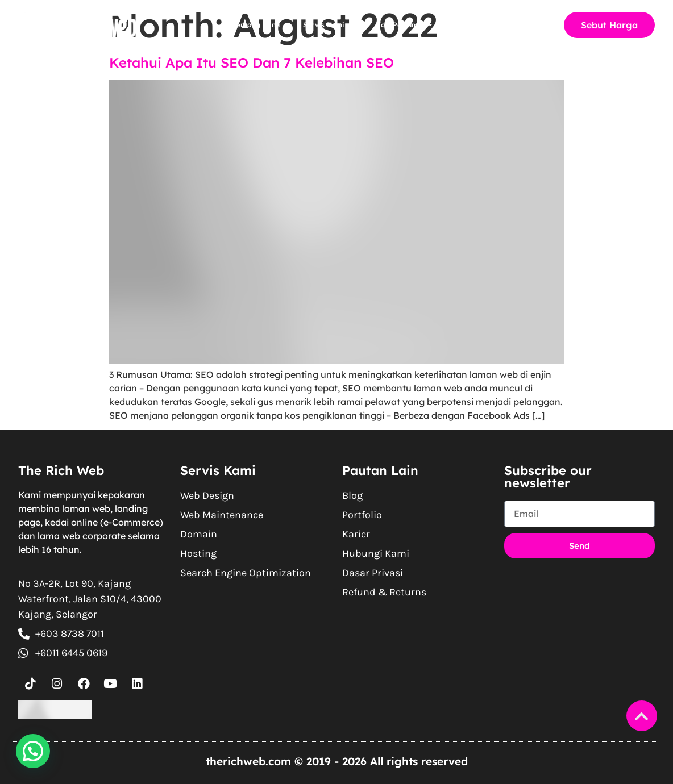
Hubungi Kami (517, 25)
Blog (463, 25)
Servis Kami (329, 25)
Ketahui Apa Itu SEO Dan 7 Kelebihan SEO (252, 62)
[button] (33, 751)
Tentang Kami (257, 25)
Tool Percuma (405, 25)
